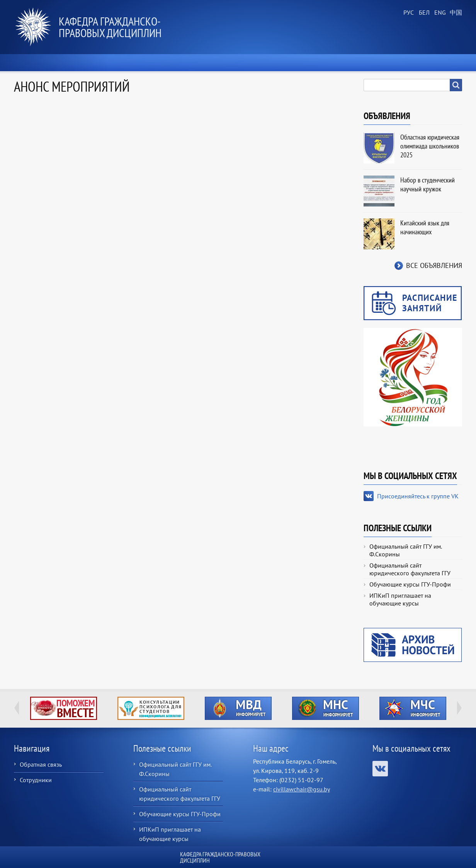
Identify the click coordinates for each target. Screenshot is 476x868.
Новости (86, 63)
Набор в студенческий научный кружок (428, 184)
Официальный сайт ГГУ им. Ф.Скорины (405, 550)
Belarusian (423, 13)
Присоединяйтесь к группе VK (418, 496)
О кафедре (142, 63)
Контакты (438, 63)
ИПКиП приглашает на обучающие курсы (400, 599)
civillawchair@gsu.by (302, 789)
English (439, 13)
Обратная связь (41, 764)
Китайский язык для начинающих (425, 227)
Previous (17, 708)
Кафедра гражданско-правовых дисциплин (110, 27)
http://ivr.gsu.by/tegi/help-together (64, 708)
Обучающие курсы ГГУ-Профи (410, 584)
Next (459, 708)
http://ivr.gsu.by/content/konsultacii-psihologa (151, 708)
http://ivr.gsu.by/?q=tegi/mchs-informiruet (413, 708)
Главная (35, 63)
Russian (408, 13)
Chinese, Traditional (454, 13)
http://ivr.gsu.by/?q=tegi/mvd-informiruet (238, 708)
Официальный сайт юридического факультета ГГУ (410, 569)
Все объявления (434, 265)
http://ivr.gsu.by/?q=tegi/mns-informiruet (326, 708)
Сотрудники (36, 780)
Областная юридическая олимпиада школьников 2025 (430, 146)
